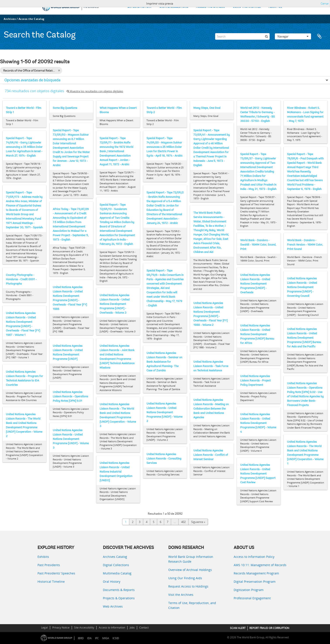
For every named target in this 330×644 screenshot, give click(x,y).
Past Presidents (49, 565)
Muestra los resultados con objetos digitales (95, 91)
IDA (89, 638)
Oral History (112, 582)
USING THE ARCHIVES (247, 7)
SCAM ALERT (238, 628)
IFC (97, 638)
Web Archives (113, 606)
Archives (10, 19)
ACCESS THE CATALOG (211, 7)
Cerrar (325, 3)
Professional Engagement (252, 598)
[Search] (242, 36)
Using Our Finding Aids (185, 578)
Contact (144, 628)
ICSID (116, 638)
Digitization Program (249, 590)
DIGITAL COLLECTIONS (174, 7)
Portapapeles (322, 36)
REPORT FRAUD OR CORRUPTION (269, 628)
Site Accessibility (84, 628)
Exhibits (43, 557)
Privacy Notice (61, 628)
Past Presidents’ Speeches (56, 573)
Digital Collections (116, 565)
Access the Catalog (31, 19)
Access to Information (112, 628)
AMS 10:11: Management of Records (260, 565)
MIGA (106, 638)
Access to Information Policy (254, 557)
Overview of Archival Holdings (190, 570)
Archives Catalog (115, 557)
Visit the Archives (181, 595)
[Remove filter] (59, 70)
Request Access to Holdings (188, 586)
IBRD (81, 638)
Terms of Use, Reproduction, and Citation (192, 605)
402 (183, 522)
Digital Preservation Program (255, 582)
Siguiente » (198, 522)
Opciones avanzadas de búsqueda (32, 80)
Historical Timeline (51, 582)
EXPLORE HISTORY (140, 7)
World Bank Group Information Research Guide (191, 559)
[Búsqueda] (266, 36)
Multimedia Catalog (117, 573)
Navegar (293, 36)
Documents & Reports (119, 590)
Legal (44, 628)
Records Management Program (256, 573)
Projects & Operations (119, 598)
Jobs (132, 628)
